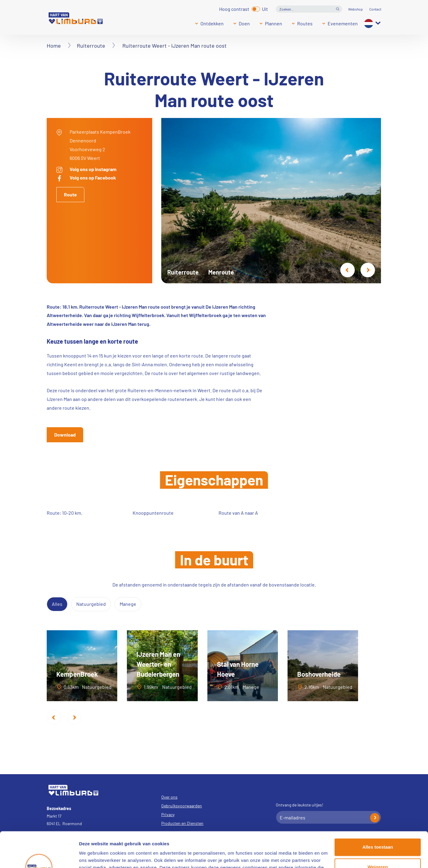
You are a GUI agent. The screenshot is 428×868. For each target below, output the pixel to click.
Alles (57, 604)
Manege (128, 604)
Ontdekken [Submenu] (212, 23)
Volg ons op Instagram (93, 169)
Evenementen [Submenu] (343, 23)
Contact (375, 9)
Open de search (338, 9)
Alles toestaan (378, 812)
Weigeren (378, 831)
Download (65, 435)
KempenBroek (77, 674)
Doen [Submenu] (244, 23)
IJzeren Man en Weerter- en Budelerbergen (158, 664)
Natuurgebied (91, 604)
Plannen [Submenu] (274, 23)
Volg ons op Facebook (93, 178)
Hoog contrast (234, 8)
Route (70, 194)
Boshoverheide (319, 674)
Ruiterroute (91, 46)
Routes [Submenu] (305, 23)
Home (54, 46)
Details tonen (93, 856)
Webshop (356, 9)
